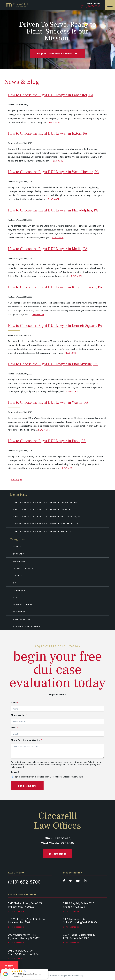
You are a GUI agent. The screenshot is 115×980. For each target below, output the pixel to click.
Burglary (18, 554)
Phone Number (19, 715)
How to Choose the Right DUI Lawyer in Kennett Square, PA (55, 326)
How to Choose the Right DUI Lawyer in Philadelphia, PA (53, 210)
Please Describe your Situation (27, 740)
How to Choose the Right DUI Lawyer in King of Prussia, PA (55, 287)
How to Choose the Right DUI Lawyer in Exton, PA (48, 133)
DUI (15, 583)
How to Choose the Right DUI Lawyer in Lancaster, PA (51, 95)
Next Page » (17, 479)
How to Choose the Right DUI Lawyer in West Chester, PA (53, 172)
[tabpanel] (30, 909)
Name (15, 703)
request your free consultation (57, 54)
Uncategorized (22, 619)
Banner (17, 547)
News (16, 597)
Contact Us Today (9, 967)
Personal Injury (23, 605)
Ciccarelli (19, 561)
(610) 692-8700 (24, 882)
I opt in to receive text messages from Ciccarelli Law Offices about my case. (49, 777)
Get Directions (58, 854)
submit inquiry (27, 786)
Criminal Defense (23, 568)
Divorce (18, 576)
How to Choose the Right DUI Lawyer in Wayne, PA (48, 402)
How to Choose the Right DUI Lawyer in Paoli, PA (47, 441)
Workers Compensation (27, 626)
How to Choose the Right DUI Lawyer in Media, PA (48, 249)
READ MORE (54, 122)
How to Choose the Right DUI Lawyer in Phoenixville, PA (53, 364)
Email (14, 728)
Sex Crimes (19, 612)
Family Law (19, 590)
